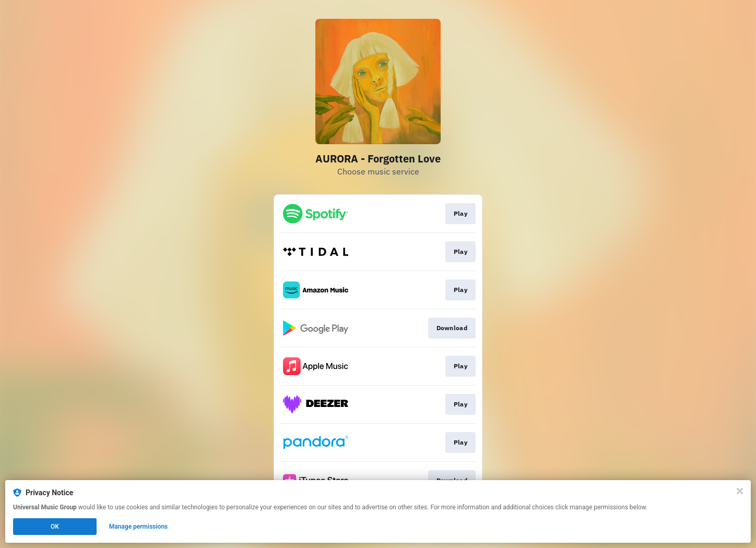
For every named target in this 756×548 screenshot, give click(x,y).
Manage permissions (139, 527)
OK (55, 527)
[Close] (740, 491)
